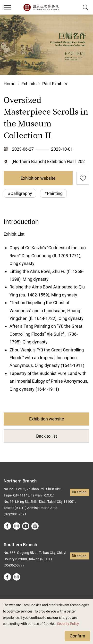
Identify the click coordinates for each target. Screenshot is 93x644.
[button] (74, 7)
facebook (7, 526)
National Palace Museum (41, 7)
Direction (79, 492)
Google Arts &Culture (35, 526)
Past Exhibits (55, 84)
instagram (17, 526)
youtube (26, 526)
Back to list (47, 436)
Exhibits (29, 84)
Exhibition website (38, 178)
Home (10, 84)
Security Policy (68, 624)
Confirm (77, 636)
